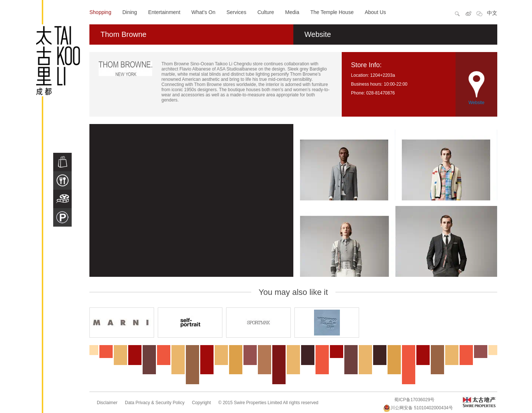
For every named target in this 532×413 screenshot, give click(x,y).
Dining (130, 12)
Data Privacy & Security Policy (155, 403)
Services (236, 12)
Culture (266, 12)
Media (292, 12)
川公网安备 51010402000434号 (418, 408)
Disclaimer (107, 403)
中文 (492, 13)
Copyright (201, 403)
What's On (203, 12)
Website (318, 34)
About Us (375, 12)
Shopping (100, 12)
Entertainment (164, 12)
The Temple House (332, 12)
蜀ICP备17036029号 (414, 400)
